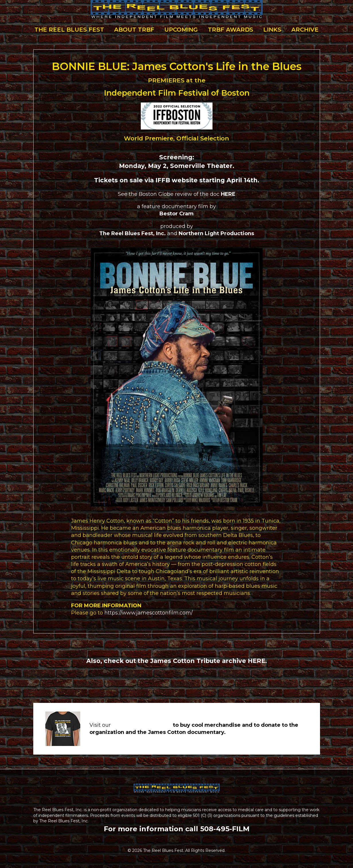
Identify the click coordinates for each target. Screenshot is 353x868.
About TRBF (134, 30)
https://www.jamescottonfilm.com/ (149, 613)
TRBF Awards (231, 30)
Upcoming (181, 30)
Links (272, 30)
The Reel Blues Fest (69, 30)
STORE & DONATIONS (142, 725)
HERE (257, 661)
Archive (305, 30)
